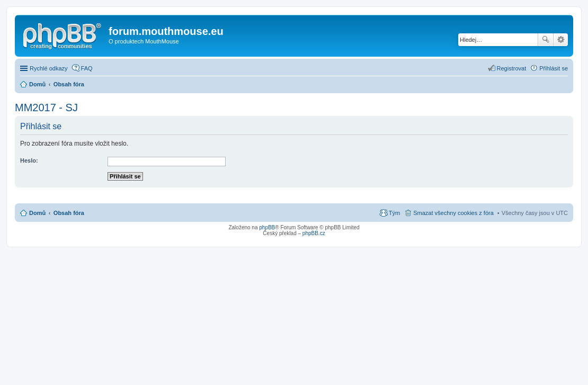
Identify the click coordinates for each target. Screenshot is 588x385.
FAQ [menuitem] (87, 68)
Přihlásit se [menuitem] (554, 68)
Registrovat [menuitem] (512, 68)
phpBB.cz (314, 233)
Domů (37, 213)
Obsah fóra (69, 213)
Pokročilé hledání (561, 40)
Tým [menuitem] (394, 213)
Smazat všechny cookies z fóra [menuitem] (453, 213)
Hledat (546, 40)
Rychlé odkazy (49, 68)
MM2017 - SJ (46, 108)
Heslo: (29, 160)
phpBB (267, 227)
